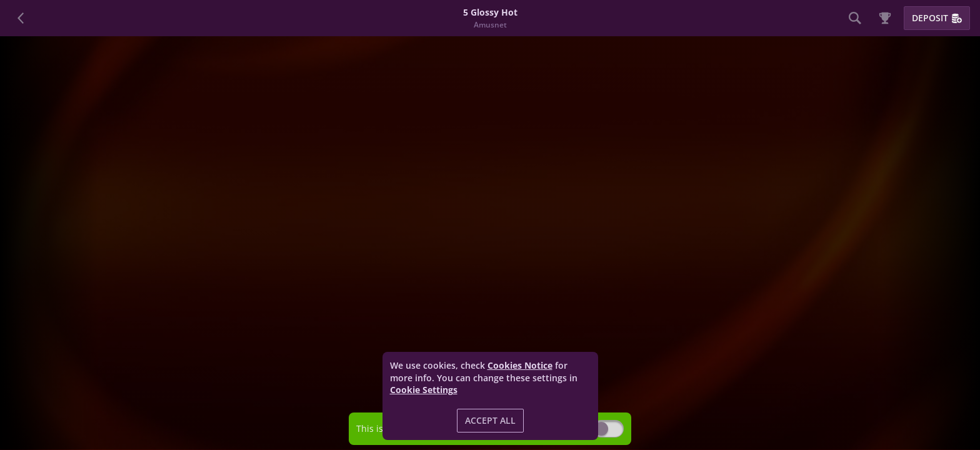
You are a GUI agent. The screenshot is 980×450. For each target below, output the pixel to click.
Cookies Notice (520, 365)
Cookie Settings (424, 390)
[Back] (21, 18)
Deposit (937, 18)
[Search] (855, 18)
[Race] (885, 18)
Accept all (490, 420)
